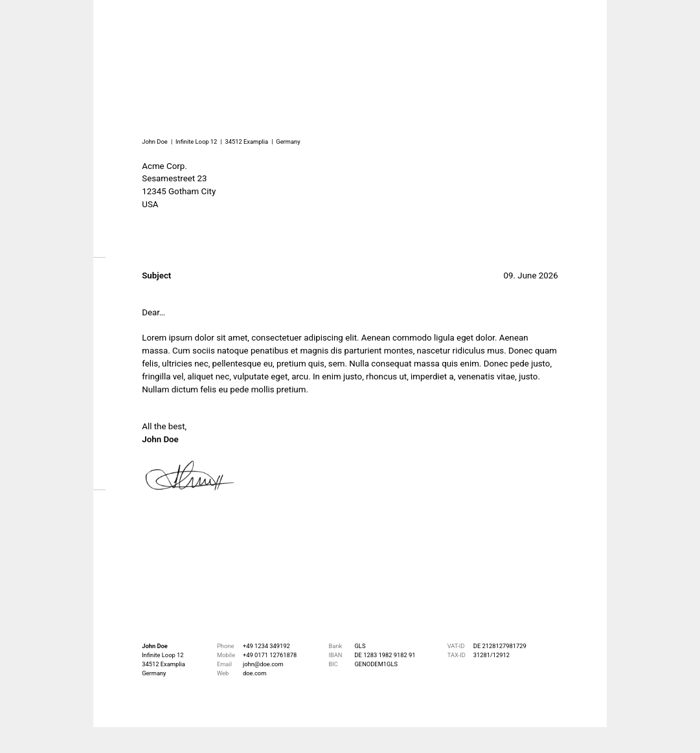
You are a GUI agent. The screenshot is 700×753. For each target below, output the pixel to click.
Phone (225, 646)
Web (223, 673)
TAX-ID (457, 655)
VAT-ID (456, 646)
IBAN (335, 655)
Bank (335, 646)
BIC (333, 664)
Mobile (226, 655)
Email (224, 664)
